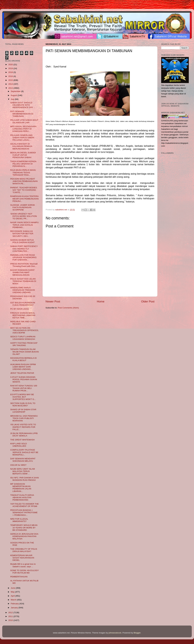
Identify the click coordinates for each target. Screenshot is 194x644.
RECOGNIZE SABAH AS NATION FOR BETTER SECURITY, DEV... (22, 234)
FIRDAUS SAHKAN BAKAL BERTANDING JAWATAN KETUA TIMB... (23, 315)
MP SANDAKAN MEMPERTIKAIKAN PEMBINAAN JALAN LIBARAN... (21, 488)
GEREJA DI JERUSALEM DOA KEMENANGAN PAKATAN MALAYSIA (24, 536)
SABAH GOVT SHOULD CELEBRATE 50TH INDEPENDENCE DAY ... (23, 105)
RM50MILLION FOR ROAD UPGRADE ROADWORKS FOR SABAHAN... (23, 257)
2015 (11, 80)
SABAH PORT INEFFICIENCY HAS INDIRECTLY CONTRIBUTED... (24, 249)
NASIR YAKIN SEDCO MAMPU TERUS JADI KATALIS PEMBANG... (24, 225)
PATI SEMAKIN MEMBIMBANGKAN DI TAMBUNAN (22, 114)
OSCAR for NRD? (18, 465)
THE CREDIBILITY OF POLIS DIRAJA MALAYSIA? (24, 550)
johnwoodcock (115, 633)
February (15, 604)
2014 (11, 84)
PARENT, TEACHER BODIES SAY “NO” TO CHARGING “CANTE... (24, 190)
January (15, 608)
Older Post (148, 301)
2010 (11, 620)
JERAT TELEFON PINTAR (22, 373)
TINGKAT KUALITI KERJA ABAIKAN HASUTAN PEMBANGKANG (22, 497)
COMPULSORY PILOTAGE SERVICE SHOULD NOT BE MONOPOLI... (24, 452)
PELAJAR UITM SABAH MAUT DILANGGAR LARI (24, 121)
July (13, 99)
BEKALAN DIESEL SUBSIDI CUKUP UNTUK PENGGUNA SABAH (23, 155)
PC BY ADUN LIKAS (20, 309)
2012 (11, 613)
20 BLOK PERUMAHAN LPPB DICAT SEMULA (24, 435)
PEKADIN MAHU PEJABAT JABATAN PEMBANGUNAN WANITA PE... (24, 181)
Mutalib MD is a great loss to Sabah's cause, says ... (23, 565)
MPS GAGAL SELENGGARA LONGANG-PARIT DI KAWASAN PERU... (23, 129)
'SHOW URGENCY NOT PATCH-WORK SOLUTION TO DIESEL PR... (24, 216)
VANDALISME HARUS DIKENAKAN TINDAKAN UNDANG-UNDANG (23, 290)
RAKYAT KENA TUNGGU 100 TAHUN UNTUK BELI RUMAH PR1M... (24, 388)
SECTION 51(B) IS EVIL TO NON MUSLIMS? (23, 404)
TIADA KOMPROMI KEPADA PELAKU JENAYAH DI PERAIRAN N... (23, 164)
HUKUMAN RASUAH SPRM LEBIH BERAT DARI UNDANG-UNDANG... (23, 367)
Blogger (137, 633)
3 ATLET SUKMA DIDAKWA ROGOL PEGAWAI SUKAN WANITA (24, 379)
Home (101, 301)
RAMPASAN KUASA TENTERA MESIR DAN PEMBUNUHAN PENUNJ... (24, 199)
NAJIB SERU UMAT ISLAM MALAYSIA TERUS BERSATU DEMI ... (23, 471)
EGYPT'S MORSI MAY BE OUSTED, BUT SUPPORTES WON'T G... (23, 397)
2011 (11, 616)
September (16, 91)
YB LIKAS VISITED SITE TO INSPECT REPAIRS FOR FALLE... (23, 427)
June (13, 588)
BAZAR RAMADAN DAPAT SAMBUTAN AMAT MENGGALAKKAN (22, 272)
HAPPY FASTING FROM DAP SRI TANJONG (24, 344)
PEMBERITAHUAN (19, 577)
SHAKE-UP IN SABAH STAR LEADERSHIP (23, 411)
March (14, 600)
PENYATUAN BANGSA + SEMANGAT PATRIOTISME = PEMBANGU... (24, 513)
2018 (11, 72)
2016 (11, 76)
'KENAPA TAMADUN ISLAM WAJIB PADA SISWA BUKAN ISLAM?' (25, 352)
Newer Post (53, 301)
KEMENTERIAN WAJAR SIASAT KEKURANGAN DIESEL (22, 558)
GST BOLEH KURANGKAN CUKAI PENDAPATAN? (23, 304)
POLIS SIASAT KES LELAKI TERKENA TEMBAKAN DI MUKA (23, 281)
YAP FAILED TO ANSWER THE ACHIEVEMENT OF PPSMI (25, 505)
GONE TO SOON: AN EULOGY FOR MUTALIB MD (25, 572)
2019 (11, 68)
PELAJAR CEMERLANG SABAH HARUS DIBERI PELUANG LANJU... (22, 138)
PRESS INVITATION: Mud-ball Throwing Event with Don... (24, 265)
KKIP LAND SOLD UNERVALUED (19, 445)
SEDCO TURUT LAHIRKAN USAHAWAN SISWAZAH (23, 338)
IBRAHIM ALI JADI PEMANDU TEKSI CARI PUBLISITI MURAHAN (24, 418)
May (13, 592)
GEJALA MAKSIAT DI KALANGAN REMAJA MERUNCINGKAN (21, 146)
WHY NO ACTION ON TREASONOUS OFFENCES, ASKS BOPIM (25, 330)
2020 (11, 65)
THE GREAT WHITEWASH (22, 440)
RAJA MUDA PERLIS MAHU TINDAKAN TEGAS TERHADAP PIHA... (23, 172)
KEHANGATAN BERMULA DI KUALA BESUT (24, 359)
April (13, 596)
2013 (11, 88)
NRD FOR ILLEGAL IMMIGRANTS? (19, 520)
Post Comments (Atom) (68, 308)
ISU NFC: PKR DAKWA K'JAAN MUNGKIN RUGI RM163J (25, 479)
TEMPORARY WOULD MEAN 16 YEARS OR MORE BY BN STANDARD (24, 528)
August (14, 95)
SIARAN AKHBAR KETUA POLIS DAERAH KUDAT (22, 241)
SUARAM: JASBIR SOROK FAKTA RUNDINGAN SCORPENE (23, 207)
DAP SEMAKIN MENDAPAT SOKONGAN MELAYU (23, 460)
